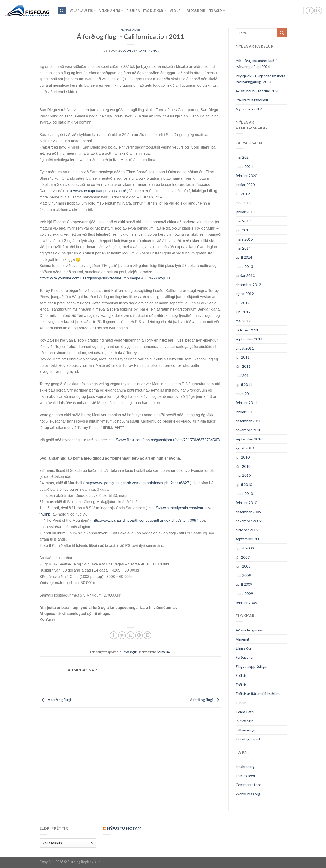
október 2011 (247, 330)
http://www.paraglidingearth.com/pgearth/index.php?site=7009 (144, 520)
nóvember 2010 (248, 430)
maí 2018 (243, 203)
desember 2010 (248, 421)
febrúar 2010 (246, 503)
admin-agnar (148, 50)
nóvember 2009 (248, 521)
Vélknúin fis (111, 10)
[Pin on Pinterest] (139, 635)
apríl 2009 (244, 584)
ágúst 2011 (245, 348)
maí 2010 (243, 475)
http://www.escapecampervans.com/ (96, 191)
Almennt (242, 639)
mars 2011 (244, 394)
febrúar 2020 (246, 176)
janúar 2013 (245, 275)
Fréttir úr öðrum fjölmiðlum (258, 693)
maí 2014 (243, 248)
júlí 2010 (243, 457)
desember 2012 (248, 285)
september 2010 (249, 439)
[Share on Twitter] (122, 635)
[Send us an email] (318, 11)
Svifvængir (244, 721)
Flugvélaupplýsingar (252, 666)
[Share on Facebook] (114, 635)
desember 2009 (248, 512)
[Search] (62, 11)
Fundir (241, 703)
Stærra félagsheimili (252, 100)
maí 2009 (243, 575)
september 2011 (249, 339)
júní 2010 (243, 466)
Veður (177, 10)
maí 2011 (243, 375)
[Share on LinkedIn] (147, 635)
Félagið (217, 10)
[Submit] (282, 33)
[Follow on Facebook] (310, 11)
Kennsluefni (245, 712)
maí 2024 (243, 157)
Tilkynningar (246, 730)
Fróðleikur (155, 10)
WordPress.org (248, 794)
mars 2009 (244, 593)
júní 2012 (243, 312)
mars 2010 (244, 493)
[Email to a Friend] (131, 635)
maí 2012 (243, 321)
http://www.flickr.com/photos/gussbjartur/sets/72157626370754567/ (164, 440)
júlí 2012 (243, 303)
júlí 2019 (243, 194)
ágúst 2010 (245, 448)
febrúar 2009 (246, 603)
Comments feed (248, 785)
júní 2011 (243, 366)
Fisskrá (133, 11)
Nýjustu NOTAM (124, 828)
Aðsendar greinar (250, 630)
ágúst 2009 (245, 548)
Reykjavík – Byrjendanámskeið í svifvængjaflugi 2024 (260, 79)
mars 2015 (244, 239)
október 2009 (247, 530)
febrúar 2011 (246, 402)
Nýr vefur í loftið (249, 109)
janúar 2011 (245, 412)
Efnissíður (244, 648)
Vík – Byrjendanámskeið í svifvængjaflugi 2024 (256, 63)
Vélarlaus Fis (83, 10)
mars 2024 (244, 166)
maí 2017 (243, 221)
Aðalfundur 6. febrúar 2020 (258, 91)
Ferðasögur (130, 30)
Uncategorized (248, 739)
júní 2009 (243, 566)
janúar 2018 (245, 212)
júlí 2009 (243, 557)
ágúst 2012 (245, 293)
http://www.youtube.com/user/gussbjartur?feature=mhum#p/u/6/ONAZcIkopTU (105, 278)
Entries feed (245, 776)
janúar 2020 (245, 184)
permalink (164, 652)
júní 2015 (243, 230)
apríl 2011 (244, 384)
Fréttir (241, 675)
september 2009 (249, 539)
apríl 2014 (244, 257)
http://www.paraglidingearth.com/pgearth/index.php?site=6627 (137, 483)
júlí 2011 (243, 357)
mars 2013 (244, 266)
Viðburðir (196, 11)
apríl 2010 (244, 484)
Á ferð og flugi (55, 700)
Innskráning (245, 766)
